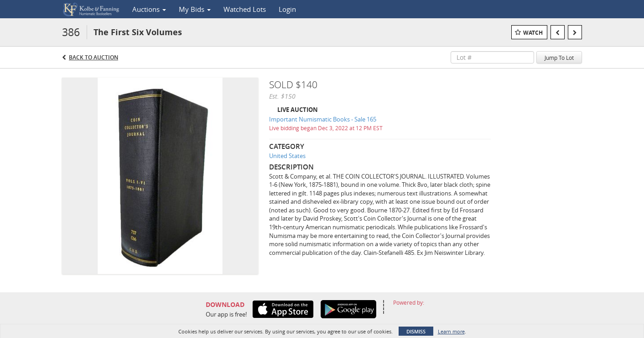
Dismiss (416, 331)
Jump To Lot (559, 58)
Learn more (451, 331)
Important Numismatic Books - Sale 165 (323, 119)
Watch (533, 33)
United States (287, 156)
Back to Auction (93, 57)
